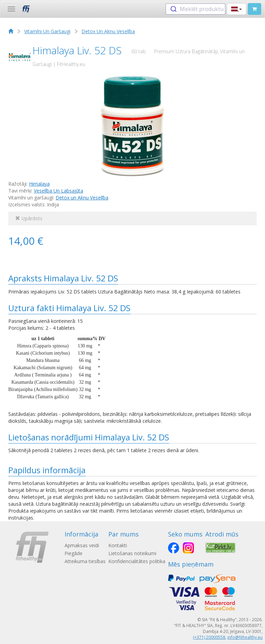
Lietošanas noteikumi (132, 553)
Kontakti (118, 545)
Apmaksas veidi (82, 545)
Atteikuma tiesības (85, 561)
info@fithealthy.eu (245, 637)
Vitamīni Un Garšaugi (47, 31)
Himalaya (39, 184)
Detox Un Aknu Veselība (108, 31)
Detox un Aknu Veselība (82, 198)
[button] (237, 9)
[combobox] (195, 9)
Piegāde (73, 553)
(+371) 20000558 (209, 637)
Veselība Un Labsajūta (58, 191)
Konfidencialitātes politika (137, 561)
